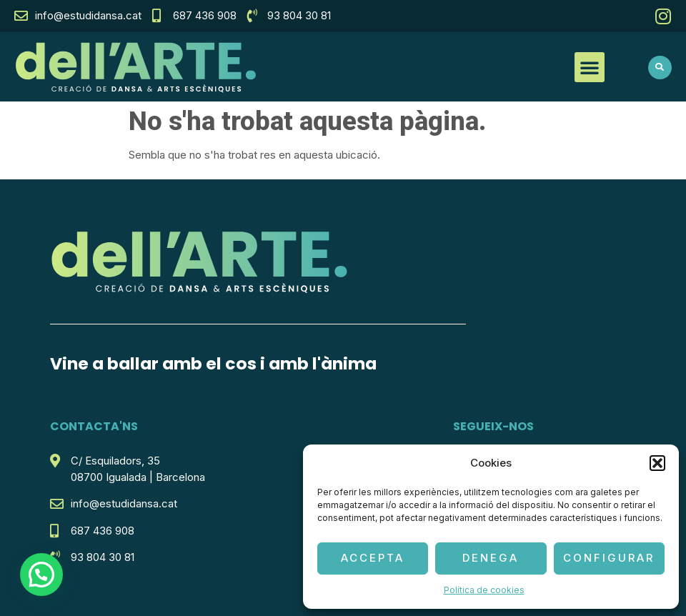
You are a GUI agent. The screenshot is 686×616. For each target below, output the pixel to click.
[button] (657, 463)
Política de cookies (484, 590)
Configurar (609, 558)
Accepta (373, 558)
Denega (491, 558)
